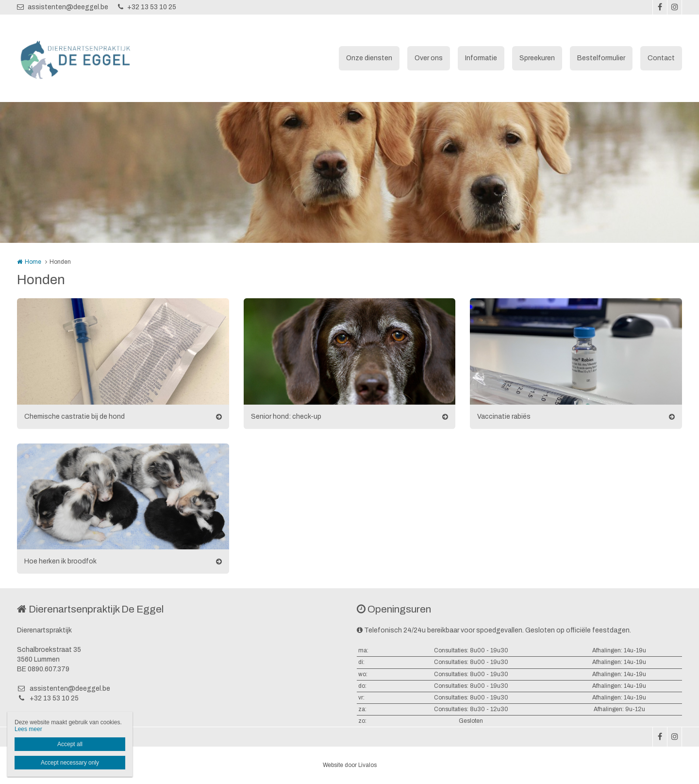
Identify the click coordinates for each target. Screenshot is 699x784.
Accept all (70, 744)
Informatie (481, 58)
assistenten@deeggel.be (63, 7)
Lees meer (28, 729)
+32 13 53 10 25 (147, 7)
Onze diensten (369, 58)
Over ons (429, 58)
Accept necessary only (70, 763)
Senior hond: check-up (286, 417)
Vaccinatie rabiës (504, 417)
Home (33, 262)
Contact (661, 58)
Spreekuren (537, 58)
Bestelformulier (601, 58)
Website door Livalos (350, 765)
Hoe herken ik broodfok (60, 561)
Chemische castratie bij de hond (75, 417)
